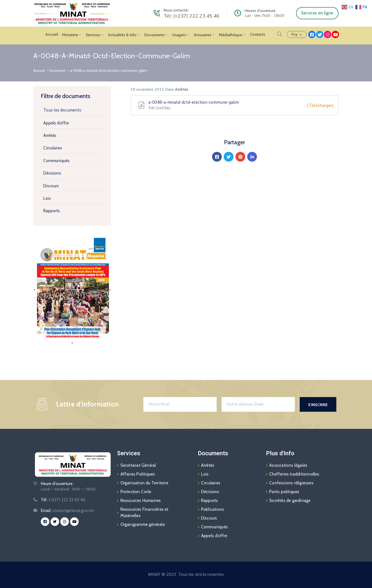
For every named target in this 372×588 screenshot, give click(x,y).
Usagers (181, 35)
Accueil (52, 34)
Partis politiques (284, 492)
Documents (156, 35)
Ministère (72, 35)
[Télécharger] (320, 105)
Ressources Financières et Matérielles (144, 512)
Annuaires (204, 35)
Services (95, 35)
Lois (47, 198)
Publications (213, 509)
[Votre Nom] (180, 404)
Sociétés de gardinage (290, 500)
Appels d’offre (56, 123)
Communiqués (56, 161)
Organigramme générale (143, 524)
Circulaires (53, 148)
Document (58, 71)
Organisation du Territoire (144, 483)
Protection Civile (136, 492)
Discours (51, 186)
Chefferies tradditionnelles (294, 474)
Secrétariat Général (138, 465)
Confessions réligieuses (291, 483)
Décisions (52, 173)
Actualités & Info (124, 35)
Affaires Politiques (138, 474)
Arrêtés (50, 135)
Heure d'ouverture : (58, 484)
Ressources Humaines (141, 500)
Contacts (257, 34)
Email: (67, 510)
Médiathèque (232, 35)
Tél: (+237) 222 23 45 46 (191, 16)
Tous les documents (62, 110)
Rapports (52, 211)
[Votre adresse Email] (258, 404)
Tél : (63, 500)
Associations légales (288, 465)
